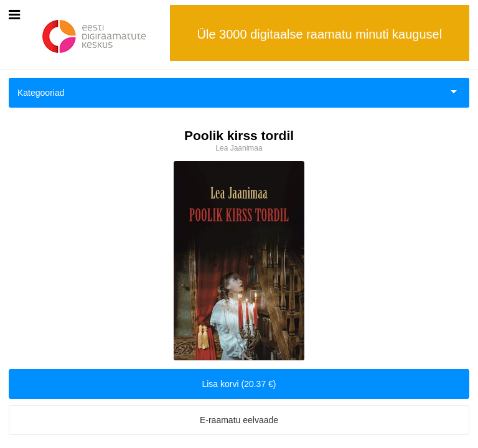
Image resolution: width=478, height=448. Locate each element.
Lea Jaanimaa (239, 148)
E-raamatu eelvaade (239, 420)
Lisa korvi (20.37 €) (239, 384)
